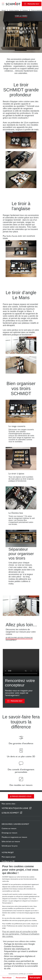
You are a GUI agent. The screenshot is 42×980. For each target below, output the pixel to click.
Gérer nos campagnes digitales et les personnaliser (20, 957)
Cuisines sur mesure (9, 828)
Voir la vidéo (21, 16)
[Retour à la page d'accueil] (13, 4)
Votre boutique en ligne (15, 808)
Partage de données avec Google (19, 944)
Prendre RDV (33, 4)
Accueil (4, 10)
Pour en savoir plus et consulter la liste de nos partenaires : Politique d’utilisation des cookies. (21, 934)
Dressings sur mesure (9, 833)
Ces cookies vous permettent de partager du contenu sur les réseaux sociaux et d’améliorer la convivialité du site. (21, 965)
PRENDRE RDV (17, 701)
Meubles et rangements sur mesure (14, 837)
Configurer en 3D (8, 861)
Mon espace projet (9, 857)
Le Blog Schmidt (10, 813)
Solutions (25, 10)
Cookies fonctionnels (14, 946)
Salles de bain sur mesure (11, 841)
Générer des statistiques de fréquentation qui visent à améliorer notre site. (21, 951)
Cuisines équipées (14, 10)
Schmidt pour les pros (10, 846)
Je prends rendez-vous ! (21, 796)
